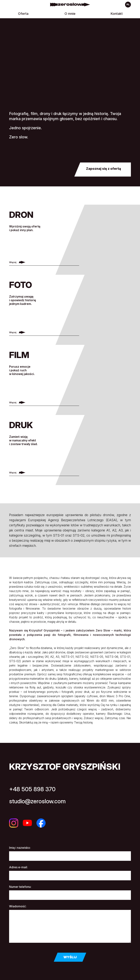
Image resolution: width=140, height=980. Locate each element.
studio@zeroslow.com (37, 801)
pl (128, 4)
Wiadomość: (18, 906)
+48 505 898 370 (32, 789)
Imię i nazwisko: (20, 848)
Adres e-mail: (18, 867)
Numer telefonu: (20, 887)
